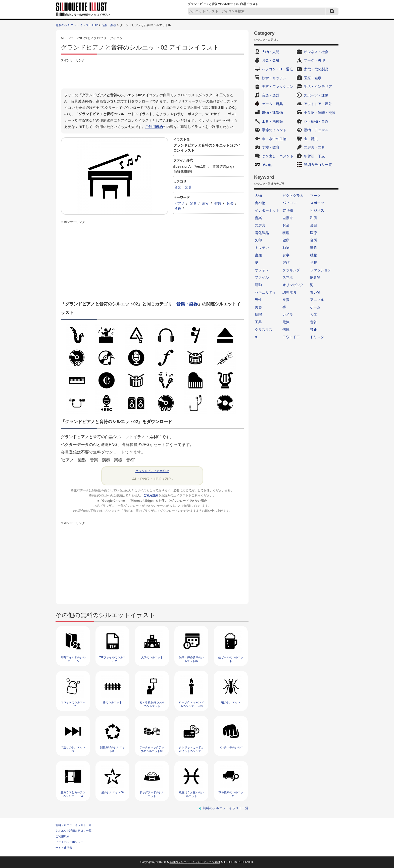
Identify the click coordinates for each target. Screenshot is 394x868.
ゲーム (315, 307)
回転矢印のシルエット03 (112, 749)
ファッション (321, 270)
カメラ (288, 314)
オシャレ (262, 270)
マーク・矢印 (314, 60)
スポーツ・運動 (316, 95)
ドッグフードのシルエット (152, 794)
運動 (258, 285)
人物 (258, 196)
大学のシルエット (152, 657)
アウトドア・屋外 (318, 104)
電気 (286, 322)
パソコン (289, 203)
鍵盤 (218, 203)
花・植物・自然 (316, 121)
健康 (286, 240)
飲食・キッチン (274, 78)
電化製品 (262, 233)
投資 (286, 300)
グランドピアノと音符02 (152, 471)
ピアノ (179, 203)
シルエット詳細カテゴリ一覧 (73, 831)
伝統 (286, 330)
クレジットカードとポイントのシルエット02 (191, 751)
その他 (267, 165)
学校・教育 (271, 147)
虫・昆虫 (311, 139)
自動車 (288, 218)
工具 (258, 322)
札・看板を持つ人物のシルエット (152, 704)
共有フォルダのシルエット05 (73, 659)
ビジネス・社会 (316, 52)
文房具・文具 (314, 147)
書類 (258, 255)
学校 (314, 262)
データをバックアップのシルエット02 (152, 749)
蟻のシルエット (231, 702)
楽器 (193, 203)
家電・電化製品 (316, 69)
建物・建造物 (272, 113)
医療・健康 (313, 78)
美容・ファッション (278, 86)
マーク (315, 196)
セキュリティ (265, 292)
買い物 (315, 292)
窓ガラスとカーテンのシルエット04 (73, 794)
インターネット (267, 210)
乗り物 (288, 210)
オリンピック (293, 285)
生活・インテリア (318, 86)
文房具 (260, 225)
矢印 (258, 240)
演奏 (206, 203)
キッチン (262, 248)
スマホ (288, 277)
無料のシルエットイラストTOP (77, 25)
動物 (286, 248)
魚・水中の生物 (274, 139)
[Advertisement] (152, 75)
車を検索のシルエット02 (231, 794)
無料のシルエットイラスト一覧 (226, 808)
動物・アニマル (316, 130)
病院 (258, 314)
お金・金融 (271, 60)
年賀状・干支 (314, 156)
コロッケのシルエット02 (73, 704)
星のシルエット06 (112, 792)
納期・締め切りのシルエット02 (191, 659)
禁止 (314, 330)
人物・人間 (271, 52)
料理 (286, 233)
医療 (314, 233)
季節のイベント (274, 130)
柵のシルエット (112, 702)
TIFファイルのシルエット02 (112, 659)
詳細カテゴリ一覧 (318, 165)
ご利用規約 (154, 127)
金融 (314, 225)
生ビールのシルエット (231, 659)
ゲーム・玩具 (272, 104)
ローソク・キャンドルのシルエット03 (191, 704)
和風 (314, 218)
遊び (286, 262)
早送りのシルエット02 (73, 749)
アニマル (317, 300)
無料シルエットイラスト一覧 (73, 825)
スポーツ (317, 203)
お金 (286, 225)
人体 (314, 314)
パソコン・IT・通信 (277, 69)
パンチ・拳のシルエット (231, 749)
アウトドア (291, 337)
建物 (314, 248)
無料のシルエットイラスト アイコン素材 (195, 862)
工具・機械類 (272, 121)
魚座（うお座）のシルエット (191, 794)
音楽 (230, 203)
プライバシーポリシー (69, 842)
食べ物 (260, 203)
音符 (178, 208)
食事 (286, 255)
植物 (314, 255)
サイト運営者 (64, 848)
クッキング (291, 270)
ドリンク (317, 337)
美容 (258, 307)
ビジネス (317, 210)
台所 (314, 240)
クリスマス (264, 330)
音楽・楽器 (109, 25)
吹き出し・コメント (278, 156)
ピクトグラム (293, 196)
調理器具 (289, 292)
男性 (258, 300)
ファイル (262, 277)
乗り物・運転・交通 (320, 113)
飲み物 (315, 277)
